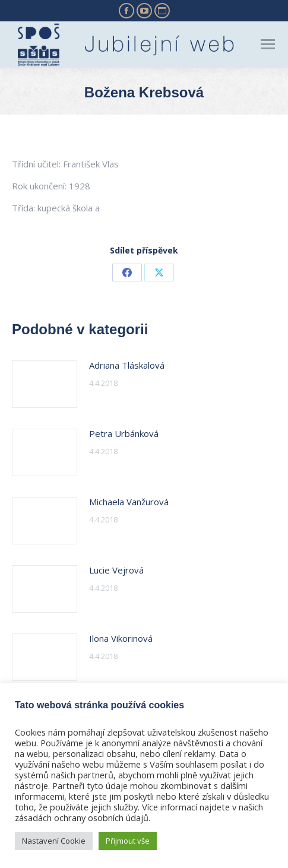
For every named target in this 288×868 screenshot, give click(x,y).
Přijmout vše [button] (128, 841)
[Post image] (45, 384)
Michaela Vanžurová (129, 502)
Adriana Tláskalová (127, 365)
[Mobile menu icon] (268, 44)
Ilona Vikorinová (121, 638)
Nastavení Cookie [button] (54, 841)
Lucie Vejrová (116, 570)
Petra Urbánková (124, 433)
